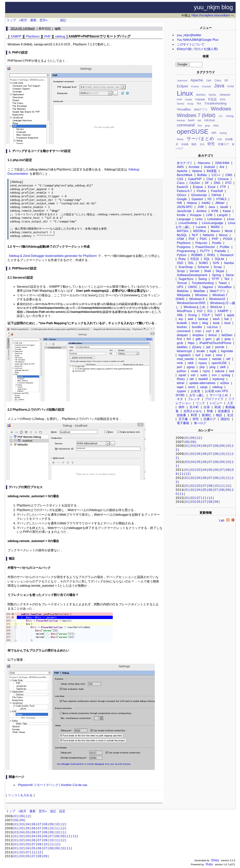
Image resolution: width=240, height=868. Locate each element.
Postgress (184, 247)
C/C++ (216, 175)
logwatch (185, 355)
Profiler (225, 247)
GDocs (181, 195)
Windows (221, 109)
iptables (182, 347)
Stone (230, 275)
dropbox (198, 335)
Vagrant (208, 287)
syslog (223, 133)
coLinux (209, 120)
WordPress (184, 311)
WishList (216, 307)
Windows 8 (197, 299)
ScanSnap (186, 267)
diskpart (182, 335)
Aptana (197, 171)
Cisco (218, 80)
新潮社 (206, 415)
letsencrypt (184, 351)
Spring (216, 275)
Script (181, 271)
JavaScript (184, 211)
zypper (181, 391)
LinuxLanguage (213, 223)
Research (227, 255)
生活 (202, 144)
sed (232, 371)
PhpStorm (184, 243)
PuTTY (205, 251)
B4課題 (212, 171)
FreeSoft (206, 87)
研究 (211, 144)
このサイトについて (191, 44)
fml (189, 339)
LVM (209, 215)
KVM (231, 86)
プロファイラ (214, 399)
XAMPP (223, 311)
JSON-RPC (185, 207)
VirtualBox (184, 109)
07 (210, 446)
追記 (63, 20)
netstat (217, 359)
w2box (225, 383)
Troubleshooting (215, 103)
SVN (223, 99)
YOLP (206, 315)
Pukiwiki (200, 99)
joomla (220, 347)
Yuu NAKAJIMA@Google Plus (197, 40)
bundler (197, 327)
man (208, 355)
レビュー (216, 403)
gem (208, 339)
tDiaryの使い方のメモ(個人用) (197, 49)
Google (182, 199)
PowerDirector (205, 247)
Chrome (223, 179)
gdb (198, 339)
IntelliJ (206, 203)
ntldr (191, 363)
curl (209, 331)
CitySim (195, 183)
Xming (230, 116)
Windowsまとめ (194, 307)
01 (187, 438)
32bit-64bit (222, 163)
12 (199, 438)
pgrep (191, 367)
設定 (62, 811)
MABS (215, 227)
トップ (11, 20)
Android (209, 167)
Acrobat (194, 167)
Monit (229, 231)
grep (207, 126)
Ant (222, 167)
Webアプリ (201, 109)
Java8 (224, 207)
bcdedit (182, 323)
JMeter (220, 203)
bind (195, 323)
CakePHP (195, 179)
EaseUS (182, 187)
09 (193, 442)
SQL (207, 259)
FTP (223, 187)
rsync (206, 371)
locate (201, 351)
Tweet (223, 283)
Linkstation (215, 219)
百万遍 (183, 419)
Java (219, 86)
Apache (197, 80)
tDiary (180, 139)
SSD (180, 263)
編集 (58, 29)
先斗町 (194, 407)
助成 (218, 407)
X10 (200, 311)
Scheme (203, 267)
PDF (192, 239)
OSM (180, 239)
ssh (214, 133)
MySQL (213, 95)
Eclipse (182, 86)
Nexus (223, 235)
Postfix (189, 100)
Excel (212, 187)
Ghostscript (199, 195)
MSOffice (201, 95)
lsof (198, 355)
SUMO (203, 263)
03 (193, 446)
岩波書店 (224, 411)
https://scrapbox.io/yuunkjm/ (211, 15)
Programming (186, 251)
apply (231, 315)
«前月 (23, 20)
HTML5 (221, 199)
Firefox (195, 86)
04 (199, 446)
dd (218, 331)
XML (180, 315)
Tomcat (182, 283)
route (194, 371)
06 (193, 438)
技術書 (185, 144)
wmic (192, 387)
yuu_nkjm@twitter (189, 35)
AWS (180, 167)
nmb (180, 363)
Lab (222, 520)
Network (225, 95)
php (202, 367)
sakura (220, 371)
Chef (210, 179)
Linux (185, 93)
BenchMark (185, 175)
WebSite (199, 291)
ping (212, 367)
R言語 (212, 99)
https (191, 343)
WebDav (183, 291)
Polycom (201, 243)
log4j (213, 351)
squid (182, 375)
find (200, 126)
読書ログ (223, 144)
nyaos (203, 363)
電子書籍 (183, 423)
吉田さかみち (193, 411)
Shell (207, 271)
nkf (228, 359)
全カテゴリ (184, 163)
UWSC (193, 287)
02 (193, 454)
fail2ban (227, 335)
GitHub (216, 195)
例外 (182, 407)
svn (214, 375)
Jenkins (201, 211)
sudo (204, 375)
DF (226, 80)
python (181, 371)
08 (216, 446)
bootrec (182, 327)
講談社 (225, 419)
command (186, 125)
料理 (194, 415)
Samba (180, 104)
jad (208, 347)
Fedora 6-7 (184, 191)
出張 (220, 139)
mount (203, 359)
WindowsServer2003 (191, 303)
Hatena (192, 203)
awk (190, 319)
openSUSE (192, 132)
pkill (223, 367)
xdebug (218, 387)
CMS (209, 81)
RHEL (211, 255)
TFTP (216, 279)
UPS (180, 287)
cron (198, 331)
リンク (200, 403)
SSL (191, 263)
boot (227, 323)
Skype (220, 271)
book (216, 323)
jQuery (197, 347)
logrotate (227, 351)
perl (179, 367)
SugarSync (186, 279)
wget (180, 387)
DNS (217, 183)
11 (228, 454)
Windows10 (217, 299)
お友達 (195, 391)
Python (182, 255)
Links (199, 219)
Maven (215, 231)
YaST (218, 315)
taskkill (203, 379)
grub (180, 343)
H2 (210, 199)
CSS (180, 179)
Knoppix (196, 215)
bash (191, 120)
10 (228, 446)
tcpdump (219, 379)
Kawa (227, 211)
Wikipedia (183, 295)
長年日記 (45, 29)
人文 (230, 403)
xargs (204, 387)
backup (181, 120)
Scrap (190, 104)
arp (181, 319)
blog (205, 323)
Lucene (201, 227)
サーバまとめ (200, 139)
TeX (199, 104)
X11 (221, 116)
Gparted (197, 199)
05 (199, 454)
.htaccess (182, 81)
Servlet (194, 271)
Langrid (222, 215)
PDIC (203, 239)
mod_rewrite (185, 359)
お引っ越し (197, 395)
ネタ (180, 399)
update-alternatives (202, 383)
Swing (203, 279)
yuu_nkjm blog (213, 7)
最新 (33, 20)
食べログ (200, 423)
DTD (228, 183)
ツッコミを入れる (20, 795)
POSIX (228, 239)
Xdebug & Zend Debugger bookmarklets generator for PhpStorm (53, 256)
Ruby (182, 259)
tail (192, 379)
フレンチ (194, 399)
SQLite (219, 259)
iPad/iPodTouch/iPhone (215, 343)
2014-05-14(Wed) (23, 29)
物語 (194, 144)
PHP (179, 100)
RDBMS (197, 255)
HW (179, 203)
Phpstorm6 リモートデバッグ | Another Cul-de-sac (53, 785)
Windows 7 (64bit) (196, 115)
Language (184, 219)
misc (216, 125)
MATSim (183, 231)
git (218, 339)
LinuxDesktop (188, 223)
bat (199, 120)
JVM (200, 207)
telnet (181, 383)
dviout (213, 335)
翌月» (43, 20)
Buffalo (202, 175)
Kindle (181, 215)
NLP (195, 235)
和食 (210, 411)
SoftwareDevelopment (192, 275)
